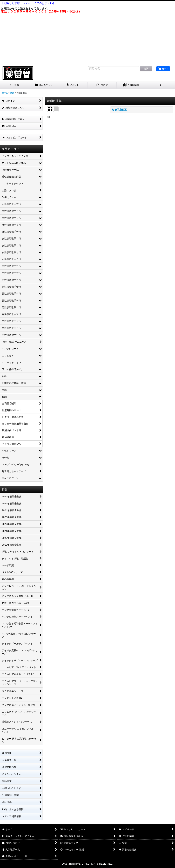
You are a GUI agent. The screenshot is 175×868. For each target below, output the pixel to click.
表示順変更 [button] (119, 110)
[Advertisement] (87, 39)
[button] (160, 85)
